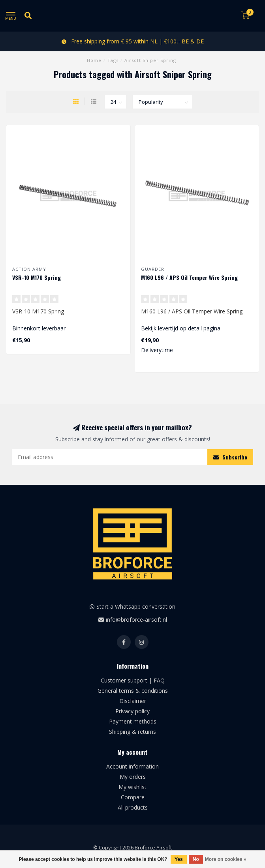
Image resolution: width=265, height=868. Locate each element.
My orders (133, 777)
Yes (179, 859)
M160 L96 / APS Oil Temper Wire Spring (189, 277)
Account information (132, 766)
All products (133, 807)
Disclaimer (133, 701)
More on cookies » (226, 859)
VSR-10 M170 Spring (37, 277)
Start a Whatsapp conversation (136, 606)
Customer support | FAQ (133, 680)
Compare (133, 797)
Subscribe (230, 457)
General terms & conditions (133, 691)
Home (94, 60)
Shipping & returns (132, 732)
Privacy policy (132, 711)
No (196, 859)
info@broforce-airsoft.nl (136, 620)
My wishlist (132, 787)
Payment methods (133, 721)
